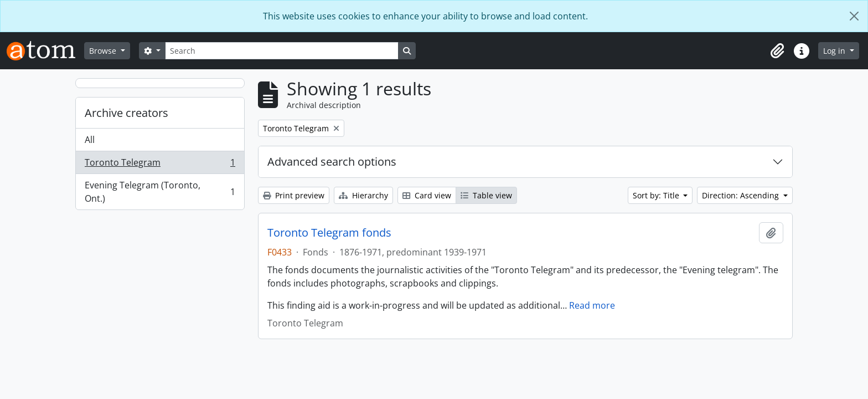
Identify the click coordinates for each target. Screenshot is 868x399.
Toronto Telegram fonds (329, 233)
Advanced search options (332, 162)
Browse (104, 51)
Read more (592, 305)
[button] (777, 51)
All (90, 140)
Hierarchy (363, 195)
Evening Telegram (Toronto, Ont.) (160, 192)
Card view (427, 195)
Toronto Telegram (160, 165)
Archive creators (126, 113)
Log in (835, 51)
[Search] (282, 51)
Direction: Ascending (742, 195)
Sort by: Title (657, 195)
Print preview (294, 195)
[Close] (854, 16)
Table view (486, 195)
